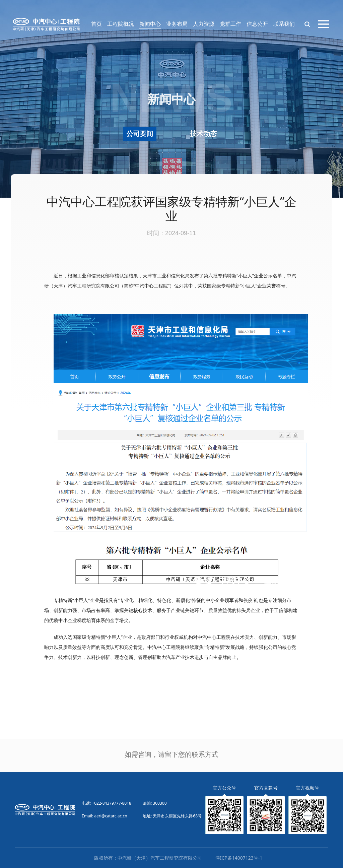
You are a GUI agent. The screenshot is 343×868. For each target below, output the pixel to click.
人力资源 (204, 24)
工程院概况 (121, 24)
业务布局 (177, 24)
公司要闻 (140, 133)
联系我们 (284, 24)
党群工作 (230, 24)
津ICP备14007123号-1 (239, 858)
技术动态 (203, 133)
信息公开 (257, 24)
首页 (96, 24)
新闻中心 (150, 24)
